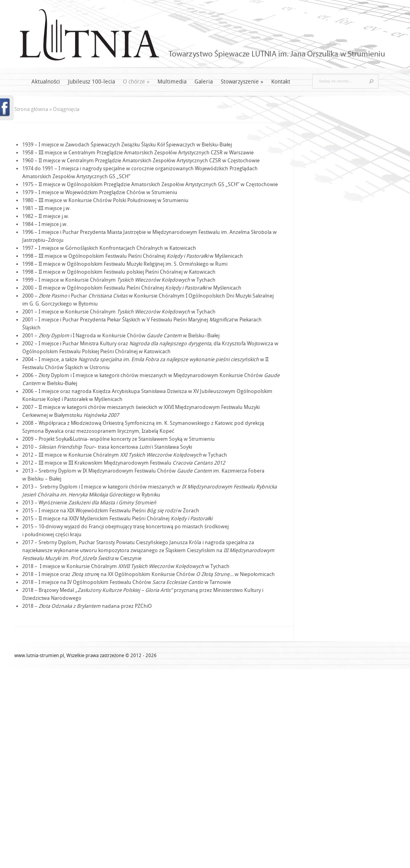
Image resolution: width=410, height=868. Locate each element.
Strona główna (31, 109)
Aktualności (46, 82)
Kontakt (281, 82)
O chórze (136, 82)
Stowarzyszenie (242, 82)
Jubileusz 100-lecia (91, 82)
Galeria (204, 82)
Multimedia (172, 82)
